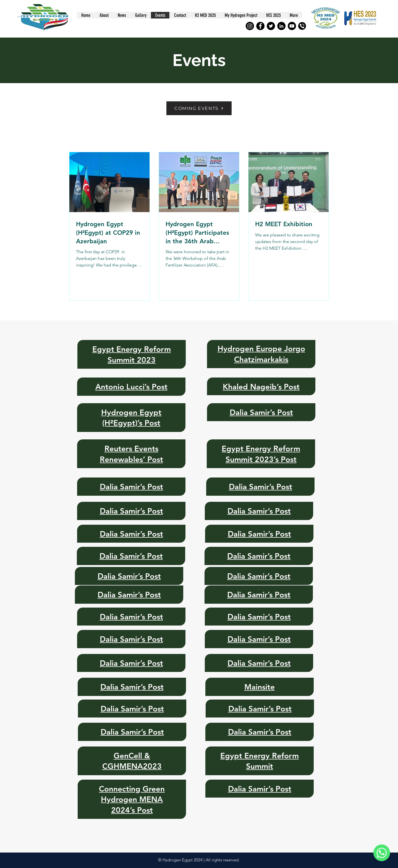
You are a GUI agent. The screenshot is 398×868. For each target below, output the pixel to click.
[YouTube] (292, 26)
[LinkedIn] (281, 26)
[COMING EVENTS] (199, 108)
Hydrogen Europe (250, 349)
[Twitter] (271, 26)
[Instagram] (250, 26)
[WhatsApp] (382, 853)
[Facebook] (260, 26)
